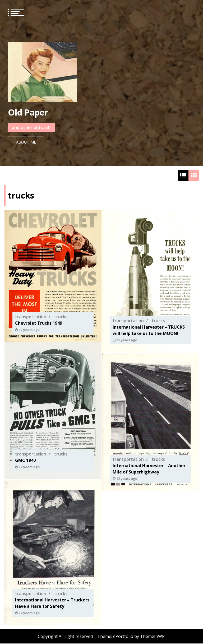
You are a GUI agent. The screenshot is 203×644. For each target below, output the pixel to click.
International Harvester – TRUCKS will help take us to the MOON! (149, 330)
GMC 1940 (25, 461)
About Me (26, 142)
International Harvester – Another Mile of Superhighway (149, 469)
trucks (61, 317)
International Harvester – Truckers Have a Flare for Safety (52, 603)
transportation (31, 317)
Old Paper (28, 112)
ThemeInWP (152, 637)
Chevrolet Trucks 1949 (39, 323)
